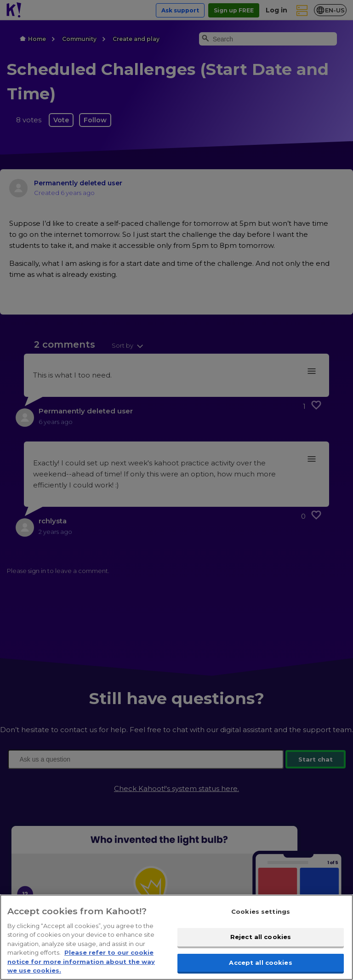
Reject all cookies (261, 951)
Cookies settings (261, 926)
